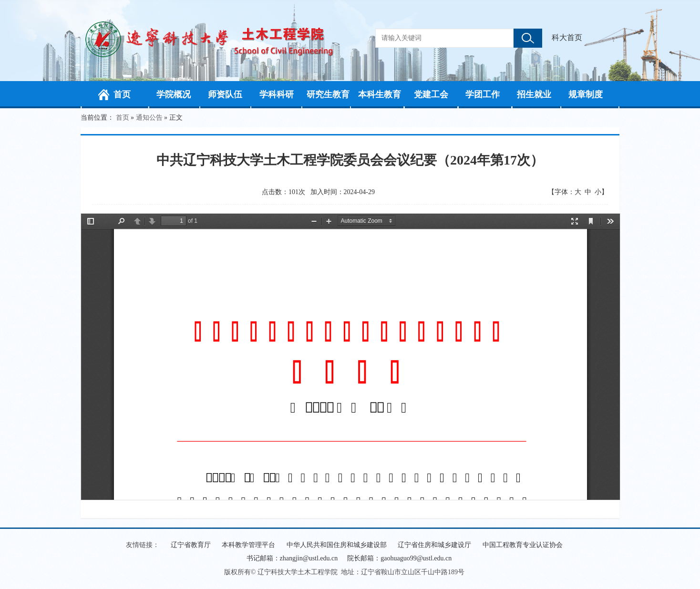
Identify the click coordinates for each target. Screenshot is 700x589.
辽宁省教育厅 (191, 545)
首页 (122, 94)
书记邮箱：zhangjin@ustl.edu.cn (292, 558)
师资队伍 (225, 94)
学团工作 (483, 94)
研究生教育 (328, 94)
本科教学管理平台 (248, 545)
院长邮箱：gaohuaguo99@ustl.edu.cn (399, 558)
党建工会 (431, 94)
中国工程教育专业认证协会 (523, 545)
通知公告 (149, 118)
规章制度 (586, 94)
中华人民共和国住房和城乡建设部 (337, 545)
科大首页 (567, 37)
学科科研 (277, 94)
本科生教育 (380, 94)
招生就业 (534, 94)
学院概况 (174, 94)
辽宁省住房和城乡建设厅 (434, 545)
